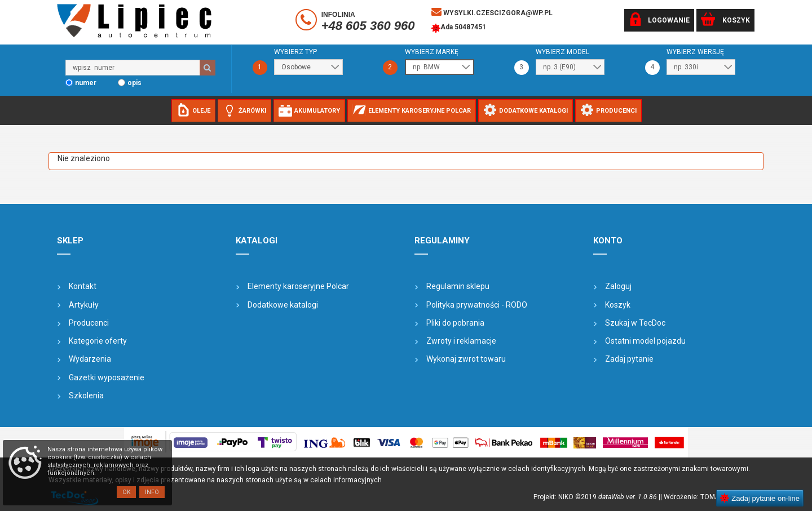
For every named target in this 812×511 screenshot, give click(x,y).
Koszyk (618, 305)
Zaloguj (618, 286)
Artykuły (84, 305)
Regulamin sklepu (458, 286)
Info (152, 492)
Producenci (89, 323)
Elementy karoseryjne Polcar (298, 286)
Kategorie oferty (98, 341)
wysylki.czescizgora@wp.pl (492, 12)
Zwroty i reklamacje (461, 341)
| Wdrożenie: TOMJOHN (698, 497)
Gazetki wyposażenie (107, 377)
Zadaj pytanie (629, 359)
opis (134, 83)
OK (126, 492)
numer (86, 83)
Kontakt (83, 286)
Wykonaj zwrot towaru (466, 359)
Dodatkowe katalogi (283, 305)
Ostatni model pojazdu (645, 341)
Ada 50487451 (459, 28)
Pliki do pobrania (455, 323)
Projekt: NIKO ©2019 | (597, 497)
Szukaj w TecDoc (635, 323)
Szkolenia (86, 396)
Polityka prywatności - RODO (477, 305)
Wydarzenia (90, 359)
